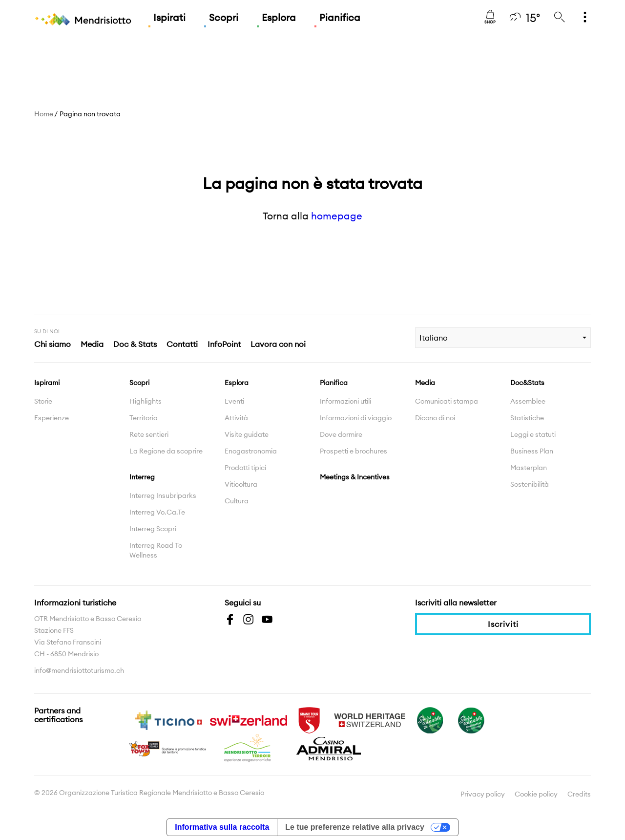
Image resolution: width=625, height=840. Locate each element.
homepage (337, 216)
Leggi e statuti (533, 434)
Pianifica (340, 17)
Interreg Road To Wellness (156, 550)
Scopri (224, 17)
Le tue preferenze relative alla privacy (355, 827)
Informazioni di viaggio (356, 418)
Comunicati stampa (447, 401)
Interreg (142, 477)
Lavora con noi (278, 344)
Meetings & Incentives (355, 477)
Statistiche (527, 418)
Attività (236, 418)
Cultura (237, 501)
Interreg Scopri (153, 529)
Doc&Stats (527, 383)
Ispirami (47, 383)
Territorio (143, 418)
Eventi (234, 401)
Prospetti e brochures (354, 451)
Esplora (279, 17)
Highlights (146, 401)
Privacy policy (483, 794)
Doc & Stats (135, 344)
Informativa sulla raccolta (222, 827)
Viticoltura (241, 484)
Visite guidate (247, 434)
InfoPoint (224, 344)
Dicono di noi (435, 418)
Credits (579, 794)
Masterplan (529, 468)
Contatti (182, 344)
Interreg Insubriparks (163, 495)
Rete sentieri (149, 434)
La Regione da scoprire (166, 451)
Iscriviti (503, 624)
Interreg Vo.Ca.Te (157, 512)
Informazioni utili (345, 401)
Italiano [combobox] (434, 338)
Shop (490, 17)
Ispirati (169, 17)
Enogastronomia (251, 451)
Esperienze (52, 418)
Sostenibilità (530, 484)
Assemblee (528, 401)
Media (92, 344)
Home (44, 114)
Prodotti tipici (245, 468)
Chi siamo (52, 344)
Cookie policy (536, 794)
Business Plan (532, 451)
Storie (43, 401)
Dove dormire (341, 434)
